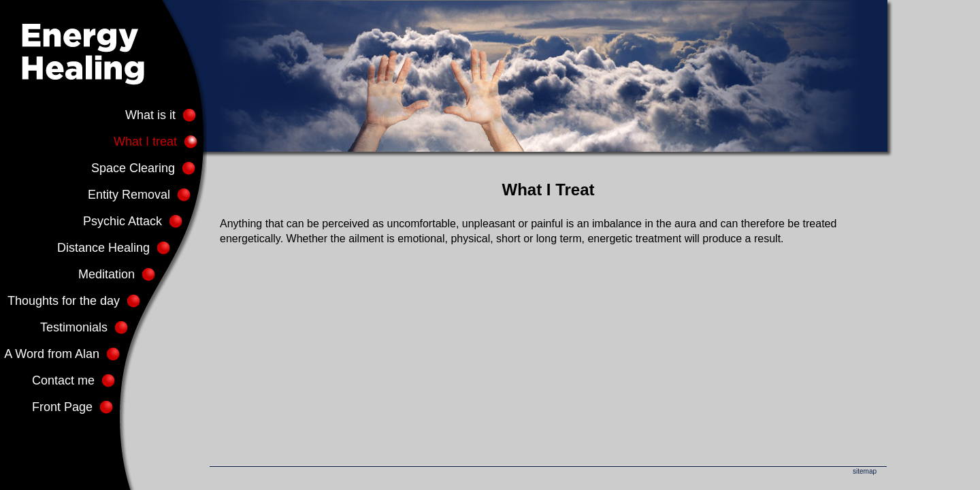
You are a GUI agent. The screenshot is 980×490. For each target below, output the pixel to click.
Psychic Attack (122, 221)
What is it (150, 115)
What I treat (145, 142)
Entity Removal (129, 195)
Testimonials (74, 327)
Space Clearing (133, 168)
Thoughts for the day (64, 301)
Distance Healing (103, 248)
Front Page (62, 407)
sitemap (865, 471)
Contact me (63, 380)
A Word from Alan (52, 354)
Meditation (107, 274)
